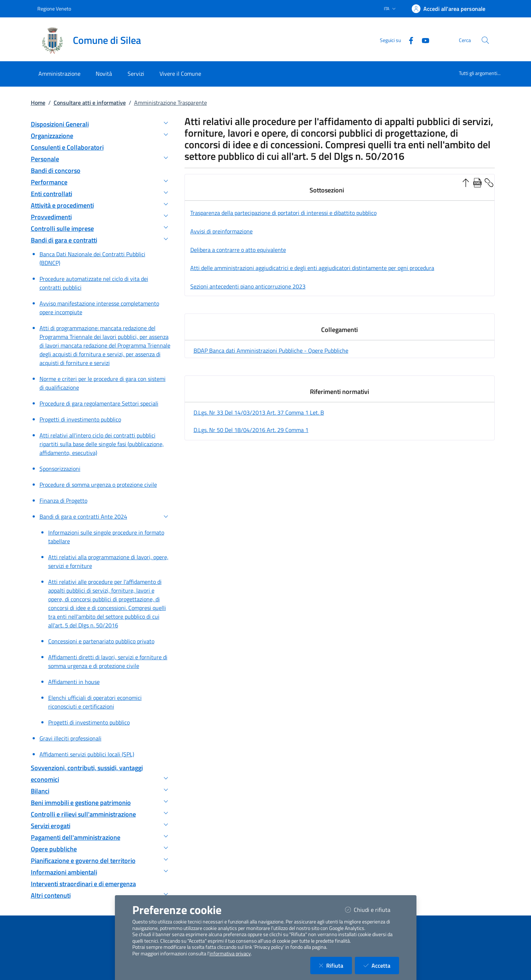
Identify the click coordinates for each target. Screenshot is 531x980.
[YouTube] (423, 40)
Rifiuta (335, 965)
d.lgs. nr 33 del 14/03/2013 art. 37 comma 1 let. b (259, 412)
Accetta (381, 965)
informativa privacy (230, 954)
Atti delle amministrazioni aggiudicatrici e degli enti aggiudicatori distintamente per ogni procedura (312, 268)
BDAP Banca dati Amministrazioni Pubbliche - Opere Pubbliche (271, 350)
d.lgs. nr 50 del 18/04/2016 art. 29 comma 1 (251, 430)
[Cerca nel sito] (485, 40)
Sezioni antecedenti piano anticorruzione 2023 (248, 286)
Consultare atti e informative (90, 103)
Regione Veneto (54, 9)
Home (38, 103)
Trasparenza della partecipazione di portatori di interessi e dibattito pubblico (283, 213)
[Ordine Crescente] (466, 182)
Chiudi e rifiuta (372, 910)
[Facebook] (408, 40)
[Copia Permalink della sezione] (489, 182)
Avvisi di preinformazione (221, 231)
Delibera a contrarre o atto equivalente (238, 250)
